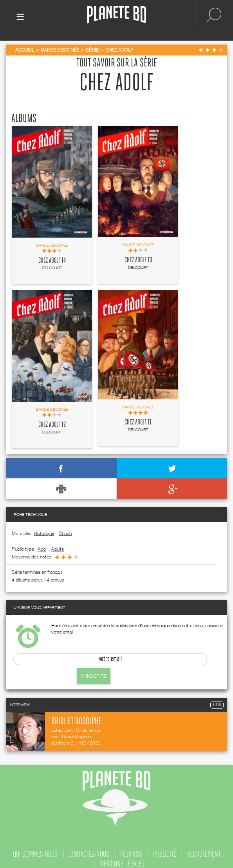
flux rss (131, 849)
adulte (57, 544)
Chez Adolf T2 (52, 420)
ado (42, 544)
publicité (165, 849)
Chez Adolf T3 (138, 255)
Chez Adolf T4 (52, 256)
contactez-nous (89, 849)
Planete (117, 15)
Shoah (65, 528)
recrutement (204, 849)
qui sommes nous (35, 849)
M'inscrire (94, 671)
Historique (44, 528)
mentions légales (122, 859)
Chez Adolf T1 (138, 417)
